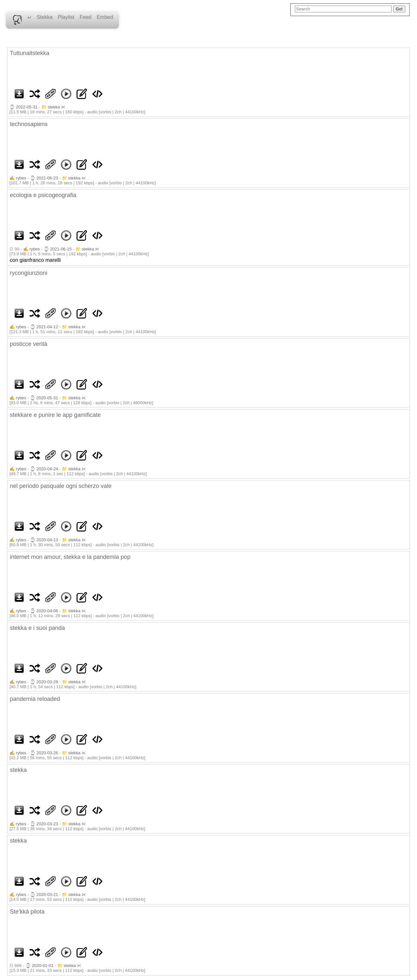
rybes (21, 178)
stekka (54, 107)
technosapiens (29, 124)
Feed (85, 17)
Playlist (66, 17)
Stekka (45, 17)
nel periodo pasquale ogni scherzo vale (61, 486)
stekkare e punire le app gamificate (55, 415)
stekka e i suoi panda (37, 628)
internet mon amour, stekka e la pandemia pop (70, 557)
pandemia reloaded (35, 699)
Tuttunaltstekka (29, 53)
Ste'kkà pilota (27, 912)
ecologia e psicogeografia (43, 195)
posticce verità (29, 344)
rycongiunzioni (29, 273)
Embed (105, 17)
